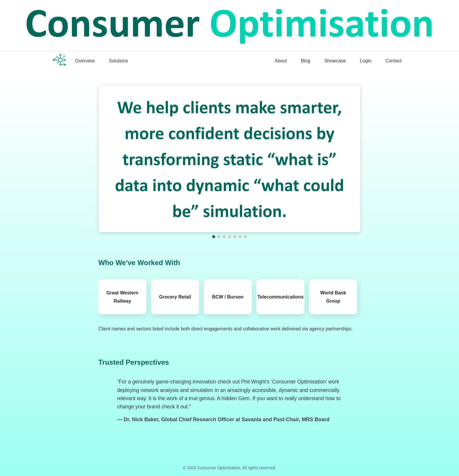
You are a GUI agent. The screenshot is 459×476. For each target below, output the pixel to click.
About (281, 61)
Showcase (335, 61)
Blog (306, 61)
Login (366, 61)
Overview (85, 61)
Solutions (119, 61)
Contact (394, 61)
